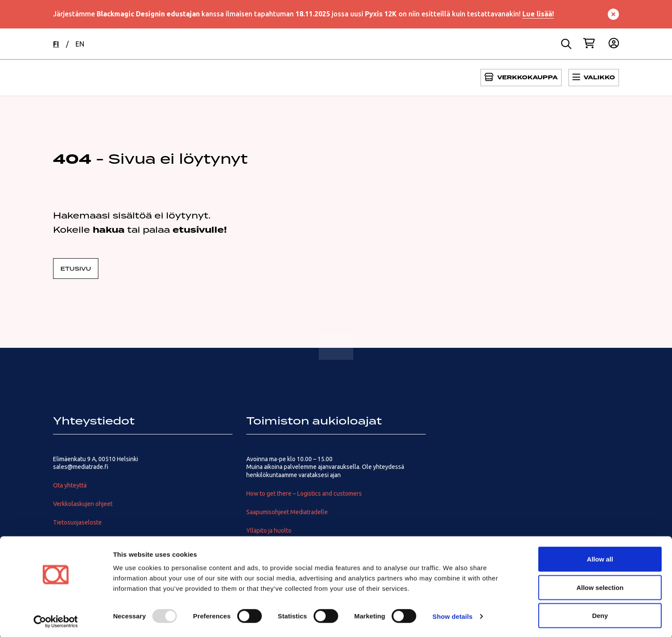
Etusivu (76, 269)
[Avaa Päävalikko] (521, 78)
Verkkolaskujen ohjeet (83, 504)
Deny (600, 614)
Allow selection (600, 586)
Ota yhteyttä (70, 485)
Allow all (600, 557)
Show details (453, 615)
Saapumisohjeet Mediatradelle (287, 512)
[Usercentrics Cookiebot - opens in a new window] (56, 620)
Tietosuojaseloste (77, 522)
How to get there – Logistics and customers (304, 493)
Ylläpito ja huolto (269, 531)
